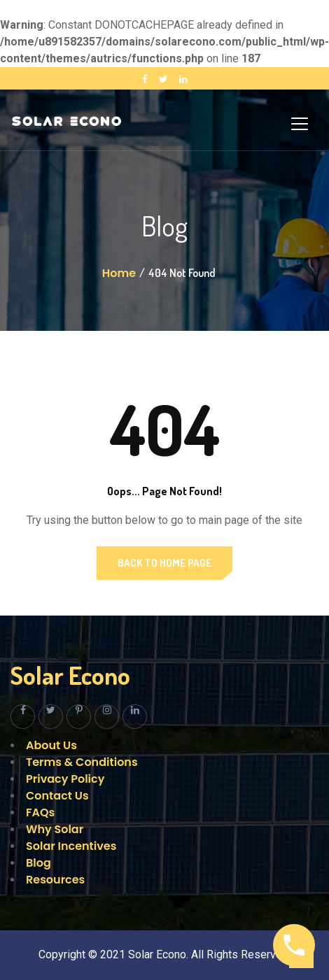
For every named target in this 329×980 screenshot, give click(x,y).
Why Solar (55, 829)
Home (119, 273)
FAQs (40, 812)
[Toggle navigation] (300, 124)
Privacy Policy (65, 779)
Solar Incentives (71, 846)
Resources (55, 880)
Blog (38, 863)
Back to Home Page (164, 563)
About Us (51, 745)
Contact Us (57, 796)
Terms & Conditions (82, 762)
